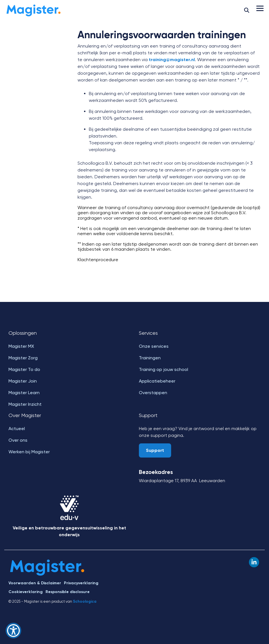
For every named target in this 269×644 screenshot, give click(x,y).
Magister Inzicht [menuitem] (25, 404)
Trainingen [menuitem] (150, 358)
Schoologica (85, 601)
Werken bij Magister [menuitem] (29, 452)
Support (155, 450)
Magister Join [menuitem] (23, 381)
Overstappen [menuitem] (153, 393)
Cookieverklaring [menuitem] (26, 592)
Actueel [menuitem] (17, 429)
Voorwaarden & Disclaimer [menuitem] (35, 583)
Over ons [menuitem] (18, 440)
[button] (260, 8)
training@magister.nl (172, 60)
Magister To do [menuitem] (24, 369)
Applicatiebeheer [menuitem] (157, 381)
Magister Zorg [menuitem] (23, 358)
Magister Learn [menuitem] (24, 393)
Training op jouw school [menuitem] (163, 369)
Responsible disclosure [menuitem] (68, 592)
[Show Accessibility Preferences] (13, 631)
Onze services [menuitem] (154, 346)
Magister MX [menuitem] (21, 346)
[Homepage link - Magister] (47, 574)
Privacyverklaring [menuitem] (81, 583)
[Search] (247, 10)
